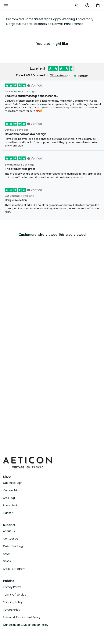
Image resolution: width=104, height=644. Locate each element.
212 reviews (58, 75)
